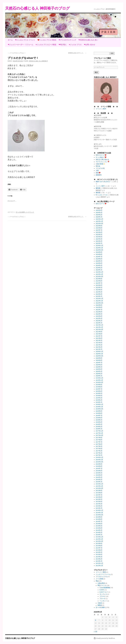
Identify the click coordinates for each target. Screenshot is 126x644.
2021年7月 (99, 336)
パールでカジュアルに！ (17, 53)
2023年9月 (99, 279)
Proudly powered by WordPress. (106, 638)
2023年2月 (99, 294)
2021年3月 (99, 345)
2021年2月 (99, 347)
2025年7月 (99, 230)
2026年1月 (99, 217)
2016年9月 (99, 464)
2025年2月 (99, 241)
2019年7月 (99, 389)
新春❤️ (98, 173)
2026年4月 (99, 210)
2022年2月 (99, 321)
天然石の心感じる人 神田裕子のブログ (37, 8)
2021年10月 (99, 329)
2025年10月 (99, 223)
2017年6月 (99, 444)
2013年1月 (99, 561)
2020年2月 (99, 374)
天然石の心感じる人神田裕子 (38, 61)
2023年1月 (99, 296)
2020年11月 (99, 354)
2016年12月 (99, 457)
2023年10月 (99, 276)
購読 (96, 72)
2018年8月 (99, 413)
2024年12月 (99, 246)
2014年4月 (99, 528)
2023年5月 (99, 287)
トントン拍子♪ (101, 186)
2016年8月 (99, 466)
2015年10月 (99, 488)
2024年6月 (99, 259)
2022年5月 (99, 314)
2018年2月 (99, 427)
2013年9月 (99, 543)
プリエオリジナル (102, 577)
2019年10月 (99, 382)
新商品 (100, 605)
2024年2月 (99, 268)
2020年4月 (99, 369)
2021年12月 (99, 325)
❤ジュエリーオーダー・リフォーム (21, 45)
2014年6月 (99, 524)
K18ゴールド (104, 592)
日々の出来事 (20, 212)
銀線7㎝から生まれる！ (103, 182)
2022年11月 (99, 301)
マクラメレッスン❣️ (103, 162)
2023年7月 (99, 283)
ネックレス (103, 594)
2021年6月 (99, 338)
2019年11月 (99, 380)
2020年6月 (99, 365)
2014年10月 (99, 515)
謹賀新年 (99, 175)
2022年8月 (99, 307)
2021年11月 (99, 327)
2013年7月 (99, 548)
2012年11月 (99, 566)
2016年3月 (99, 477)
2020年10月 (99, 356)
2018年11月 (99, 407)
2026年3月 (99, 212)
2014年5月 (99, 526)
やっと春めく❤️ (101, 157)
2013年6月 (99, 550)
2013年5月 (99, 552)
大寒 (97, 171)
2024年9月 (99, 252)
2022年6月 (99, 312)
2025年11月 (99, 221)
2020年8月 (99, 360)
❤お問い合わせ (90, 45)
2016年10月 (99, 462)
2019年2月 (99, 400)
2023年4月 (99, 290)
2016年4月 (99, 475)
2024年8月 (99, 254)
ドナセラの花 (100, 168)
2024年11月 (99, 248)
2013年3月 (99, 557)
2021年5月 (99, 340)
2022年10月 (99, 303)
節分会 (98, 166)
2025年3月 (99, 239)
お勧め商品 (101, 583)
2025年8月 (99, 228)
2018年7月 (99, 415)
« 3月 (96, 632)
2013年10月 (99, 541)
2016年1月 (99, 482)
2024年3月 (99, 265)
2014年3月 (99, 530)
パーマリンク (30, 212)
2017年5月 (99, 446)
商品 (97, 581)
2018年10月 (99, 409)
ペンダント (103, 601)
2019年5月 (99, 393)
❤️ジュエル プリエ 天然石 (47, 40)
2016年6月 (99, 471)
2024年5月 (99, 261)
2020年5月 (99, 367)
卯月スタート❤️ (101, 155)
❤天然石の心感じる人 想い (88, 40)
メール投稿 (99, 579)
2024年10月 (99, 250)
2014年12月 (99, 510)
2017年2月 (99, 453)
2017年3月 (99, 451)
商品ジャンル (102, 585)
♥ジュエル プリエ (75, 45)
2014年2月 (99, 532)
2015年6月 (99, 497)
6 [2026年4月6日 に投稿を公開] (96, 620)
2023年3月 (99, 292)
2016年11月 (99, 460)
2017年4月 (99, 449)
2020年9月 (99, 358)
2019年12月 (99, 378)
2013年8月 (99, 546)
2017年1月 (99, 455)
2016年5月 (99, 473)
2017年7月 (99, 442)
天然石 (100, 603)
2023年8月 (99, 281)
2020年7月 (99, 363)
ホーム (10, 40)
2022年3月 (99, 318)
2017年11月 (99, 433)
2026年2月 (99, 215)
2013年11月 (99, 539)
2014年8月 (99, 519)
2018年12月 (99, 404)
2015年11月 (99, 486)
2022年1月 (99, 323)
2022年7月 (99, 310)
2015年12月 (99, 484)
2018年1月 (99, 429)
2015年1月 (99, 508)
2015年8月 (99, 493)
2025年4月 (99, 237)
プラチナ (102, 596)
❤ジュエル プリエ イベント (25, 40)
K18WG (102, 590)
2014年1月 (99, 535)
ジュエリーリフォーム (103, 574)
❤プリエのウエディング (67, 40)
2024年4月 (99, 263)
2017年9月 (99, 438)
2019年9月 (99, 385)
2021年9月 (99, 332)
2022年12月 (99, 299)
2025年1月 (99, 243)
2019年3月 (99, 398)
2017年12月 (99, 431)
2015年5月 (99, 499)
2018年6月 (99, 418)
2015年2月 (99, 506)
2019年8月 (99, 387)
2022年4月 (99, 316)
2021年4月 (99, 343)
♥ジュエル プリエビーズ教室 (46, 45)
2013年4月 (99, 555)
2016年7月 (99, 468)
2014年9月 (99, 517)
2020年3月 (99, 371)
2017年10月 (99, 435)
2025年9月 (99, 226)
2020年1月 (99, 376)
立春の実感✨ (100, 164)
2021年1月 (99, 349)
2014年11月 (99, 513)
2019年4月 (99, 396)
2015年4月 (99, 502)
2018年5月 (99, 420)
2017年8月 (99, 440)
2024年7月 (99, 257)
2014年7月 (99, 521)
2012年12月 (99, 563)
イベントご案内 (101, 109)
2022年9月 (99, 305)
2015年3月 (99, 504)
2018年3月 (99, 424)
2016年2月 (99, 479)
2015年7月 (99, 495)
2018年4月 (99, 422)
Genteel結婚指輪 (105, 588)
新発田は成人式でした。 (77, 53)
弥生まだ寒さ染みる (102, 159)
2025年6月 (99, 232)
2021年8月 (99, 334)
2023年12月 (99, 272)
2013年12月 (99, 537)
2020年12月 (99, 351)
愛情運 (98, 188)
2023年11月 (99, 274)
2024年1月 (99, 270)
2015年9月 (99, 491)
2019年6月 (99, 391)
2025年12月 (99, 219)
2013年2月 (99, 559)
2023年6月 (99, 285)
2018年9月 (99, 411)
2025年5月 (99, 235)
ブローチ (102, 599)
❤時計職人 (63, 45)
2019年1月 (99, 402)
